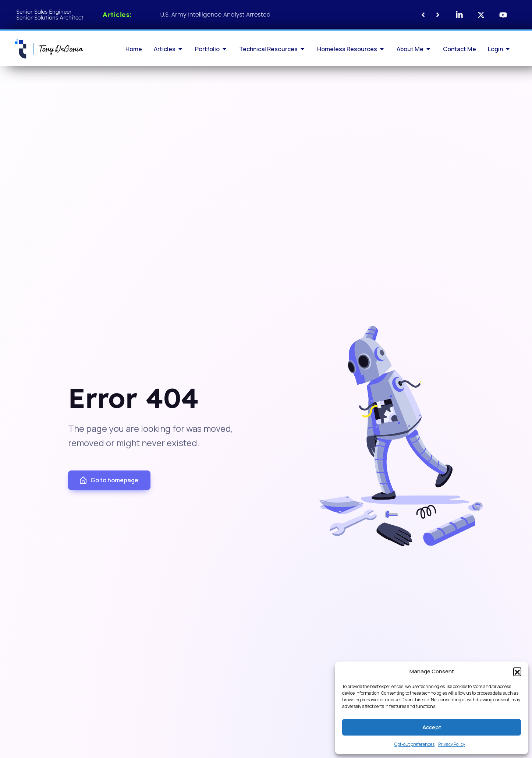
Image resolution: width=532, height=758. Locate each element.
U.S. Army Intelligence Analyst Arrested (216, 15)
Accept (432, 727)
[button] (517, 671)
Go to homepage (109, 480)
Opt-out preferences (414, 744)
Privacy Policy (452, 744)
